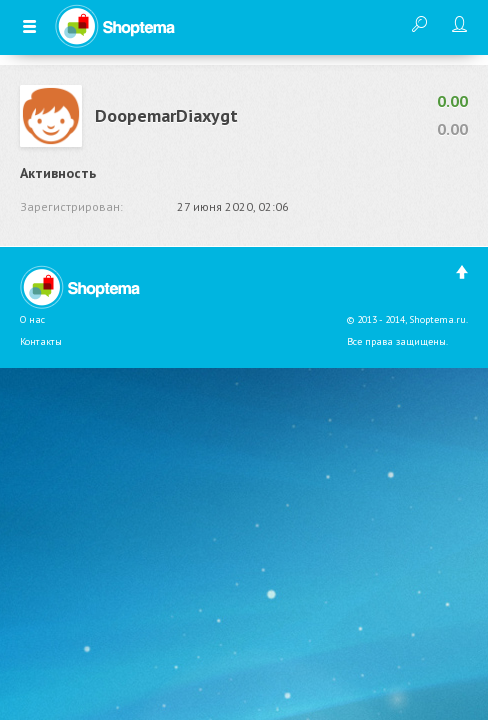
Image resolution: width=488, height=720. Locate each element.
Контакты (41, 341)
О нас (32, 319)
